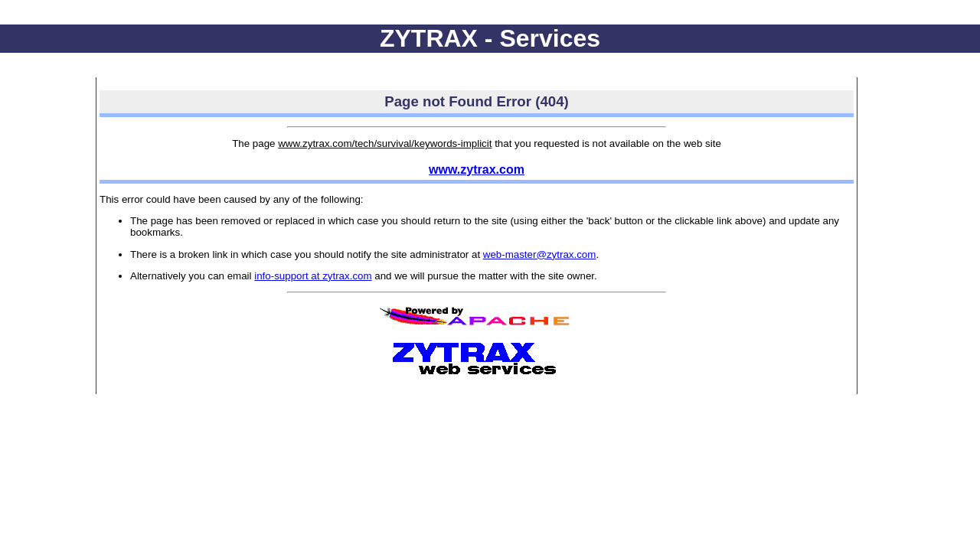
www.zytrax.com (477, 170)
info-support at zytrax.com (313, 276)
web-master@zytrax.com (540, 254)
